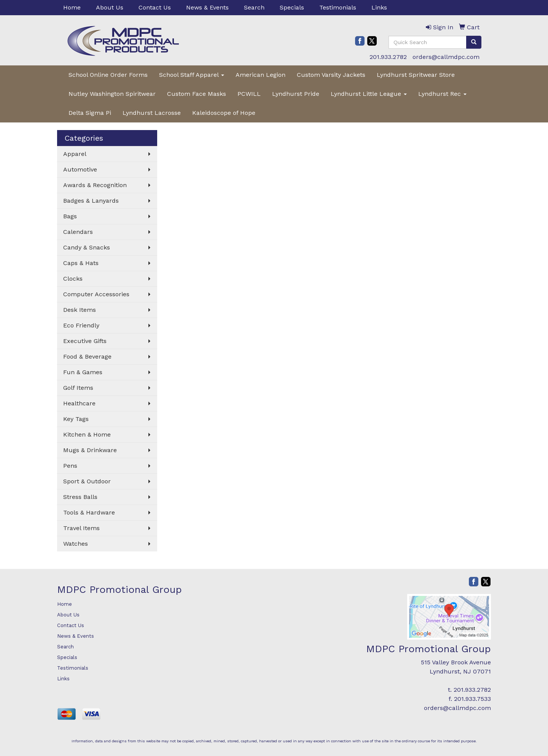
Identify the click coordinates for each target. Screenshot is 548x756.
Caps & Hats (81, 263)
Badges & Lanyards (91, 201)
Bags (70, 216)
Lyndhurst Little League (369, 94)
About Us (110, 7)
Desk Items (80, 310)
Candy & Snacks (87, 247)
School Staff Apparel (192, 75)
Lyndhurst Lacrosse (152, 113)
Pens (70, 466)
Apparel (75, 154)
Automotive (80, 169)
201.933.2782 (388, 57)
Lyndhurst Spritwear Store (416, 75)
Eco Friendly (81, 325)
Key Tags (76, 419)
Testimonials (338, 7)
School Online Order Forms (108, 75)
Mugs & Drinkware (90, 450)
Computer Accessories (96, 294)
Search (254, 7)
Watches (76, 544)
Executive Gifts (85, 341)
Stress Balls (80, 497)
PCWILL (249, 94)
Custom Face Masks (197, 94)
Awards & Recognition (95, 185)
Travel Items (81, 528)
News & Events (207, 7)
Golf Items (78, 388)
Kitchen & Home (87, 434)
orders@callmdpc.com (446, 57)
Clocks (73, 279)
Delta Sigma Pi (90, 113)
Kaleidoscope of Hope (224, 113)
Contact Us (155, 7)
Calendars (78, 232)
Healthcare (79, 403)
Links (379, 7)
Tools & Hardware (89, 512)
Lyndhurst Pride (296, 94)
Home (72, 7)
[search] (474, 42)
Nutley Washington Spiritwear (112, 94)
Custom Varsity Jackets (331, 75)
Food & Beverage (87, 357)
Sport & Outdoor (87, 481)
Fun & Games (83, 372)
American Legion (260, 75)
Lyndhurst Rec (442, 94)
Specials (292, 7)
